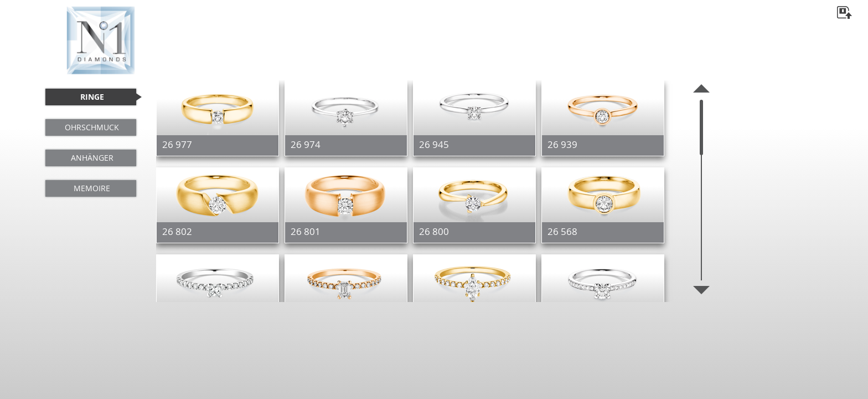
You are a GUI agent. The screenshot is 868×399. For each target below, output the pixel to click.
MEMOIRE (92, 188)
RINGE (92, 97)
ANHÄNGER (92, 158)
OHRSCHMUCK (92, 127)
